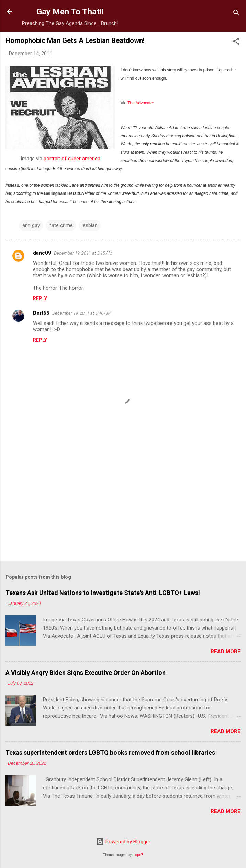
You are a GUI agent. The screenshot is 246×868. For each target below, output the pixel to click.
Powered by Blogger (123, 842)
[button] (236, 42)
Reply (40, 298)
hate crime (61, 225)
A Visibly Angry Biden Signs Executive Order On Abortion (86, 673)
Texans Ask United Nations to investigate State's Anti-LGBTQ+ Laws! (103, 593)
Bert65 (41, 313)
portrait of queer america (72, 159)
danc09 (42, 253)
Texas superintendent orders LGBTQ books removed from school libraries (110, 753)
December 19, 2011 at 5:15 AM (83, 253)
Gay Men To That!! (70, 12)
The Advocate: (141, 103)
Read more (226, 652)
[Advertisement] (123, 502)
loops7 (138, 855)
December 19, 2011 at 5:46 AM (81, 313)
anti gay (31, 225)
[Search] (236, 14)
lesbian (90, 225)
